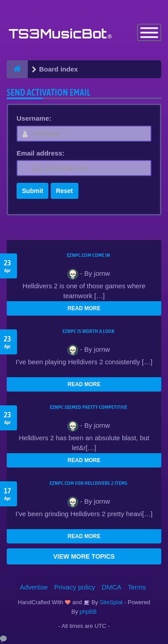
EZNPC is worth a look (89, 331)
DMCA (112, 587)
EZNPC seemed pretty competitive (88, 407)
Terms (137, 587)
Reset (65, 191)
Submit (32, 191)
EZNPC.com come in (88, 255)
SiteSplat (110, 602)
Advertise (34, 587)
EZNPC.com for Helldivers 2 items (89, 483)
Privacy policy (75, 587)
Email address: (41, 153)
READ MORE (84, 308)
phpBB (88, 612)
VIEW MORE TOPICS (84, 556)
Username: (34, 118)
